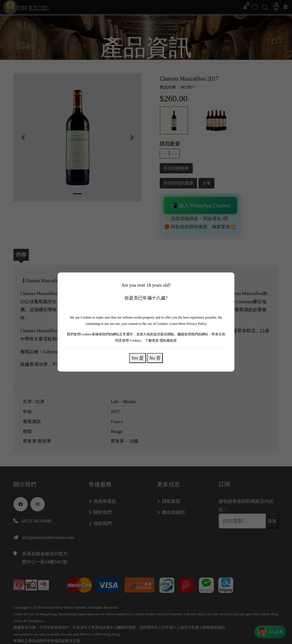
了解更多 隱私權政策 (161, 341)
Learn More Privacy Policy (188, 324)
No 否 (155, 358)
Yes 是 (138, 358)
